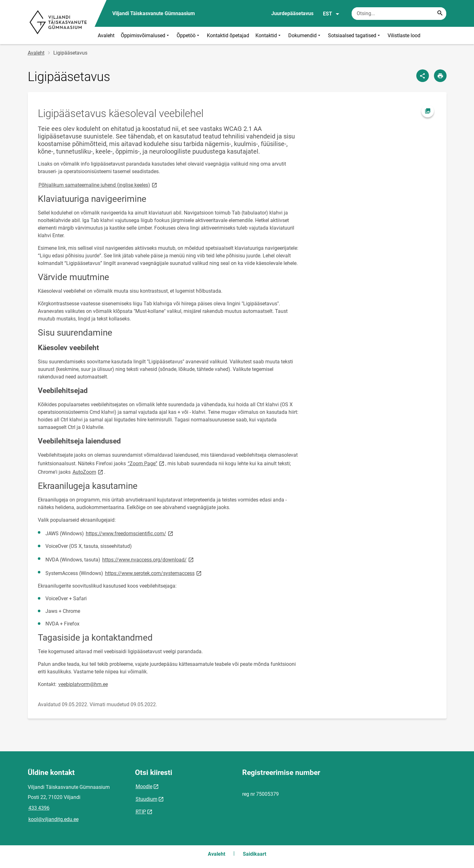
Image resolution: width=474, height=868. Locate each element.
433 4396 (39, 808)
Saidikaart (255, 854)
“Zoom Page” (146, 463)
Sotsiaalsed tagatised (355, 35)
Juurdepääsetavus (292, 13)
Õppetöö (189, 35)
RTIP (141, 812)
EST (331, 14)
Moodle (144, 786)
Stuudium (146, 799)
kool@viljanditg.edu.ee (53, 819)
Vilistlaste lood (404, 35)
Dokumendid (305, 35)
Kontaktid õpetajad (228, 35)
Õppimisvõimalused (146, 35)
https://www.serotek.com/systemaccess (154, 573)
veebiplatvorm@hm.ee (83, 684)
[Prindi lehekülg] (440, 76)
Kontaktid (269, 35)
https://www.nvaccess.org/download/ (148, 559)
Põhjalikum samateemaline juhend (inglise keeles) (98, 185)
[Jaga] (423, 76)
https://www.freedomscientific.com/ (130, 533)
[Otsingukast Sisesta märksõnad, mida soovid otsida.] (399, 14)
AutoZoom (88, 472)
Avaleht (106, 35)
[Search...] (440, 14)
